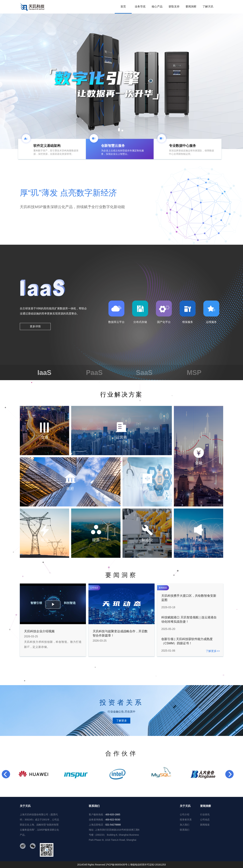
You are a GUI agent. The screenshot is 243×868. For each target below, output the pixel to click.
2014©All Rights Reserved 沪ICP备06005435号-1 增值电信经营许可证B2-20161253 (121, 865)
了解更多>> (213, 651)
